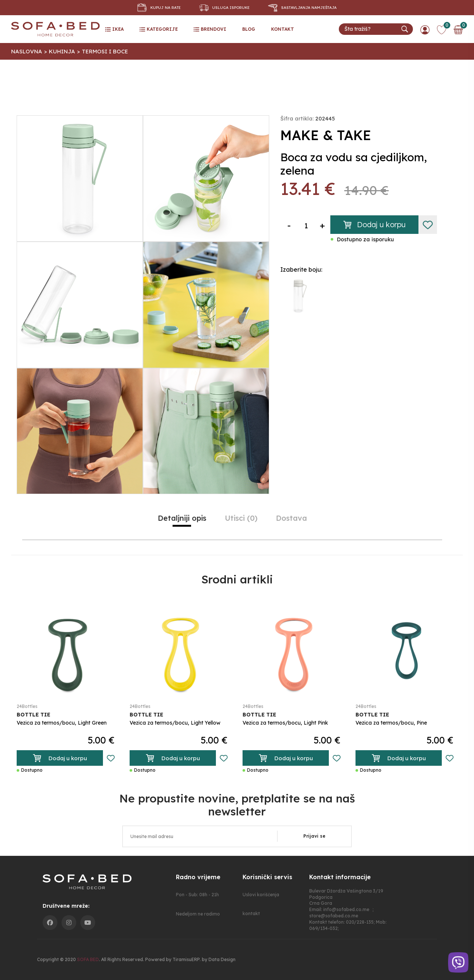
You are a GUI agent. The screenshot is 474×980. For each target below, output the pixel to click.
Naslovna (27, 51)
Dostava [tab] (291, 518)
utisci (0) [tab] (241, 518)
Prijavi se (314, 836)
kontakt (283, 29)
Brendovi (210, 29)
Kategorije (159, 29)
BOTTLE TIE (34, 715)
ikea (114, 29)
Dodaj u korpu (374, 224)
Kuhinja (62, 51)
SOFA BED (88, 959)
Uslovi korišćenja (261, 895)
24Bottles (27, 706)
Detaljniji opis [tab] (182, 518)
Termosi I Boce (105, 51)
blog (249, 29)
